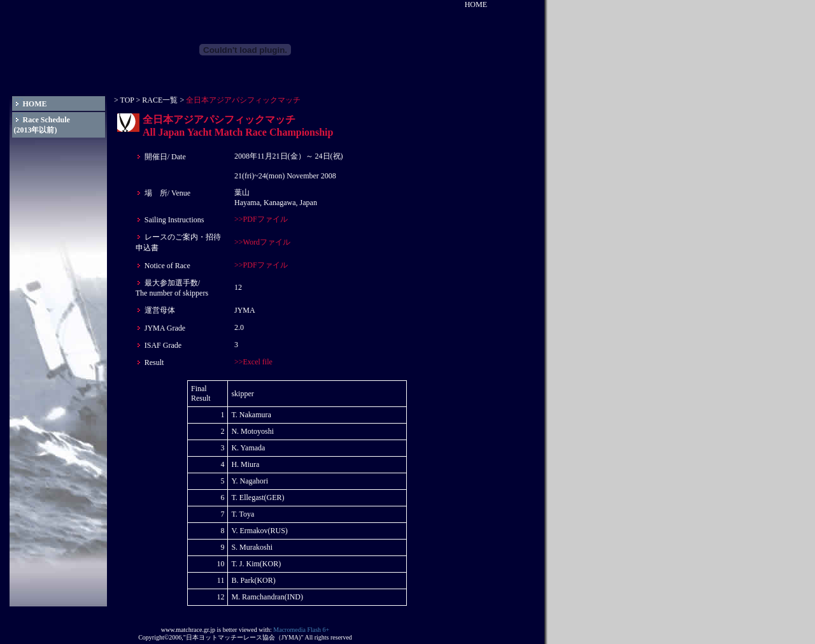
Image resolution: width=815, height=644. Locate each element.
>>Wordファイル (262, 242)
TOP (127, 100)
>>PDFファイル (261, 219)
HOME (476, 4)
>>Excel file (253, 362)
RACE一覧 (159, 100)
